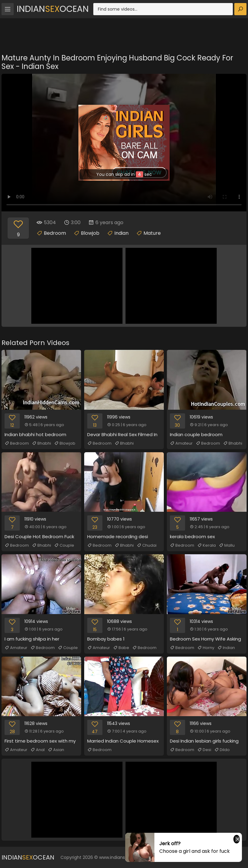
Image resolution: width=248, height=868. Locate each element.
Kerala (207, 545)
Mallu (227, 545)
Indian (121, 233)
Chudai (147, 545)
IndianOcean (53, 9)
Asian (56, 750)
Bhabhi (41, 443)
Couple (64, 545)
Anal (38, 750)
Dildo (222, 750)
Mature (152, 233)
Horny (206, 648)
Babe (121, 648)
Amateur (181, 443)
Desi (204, 750)
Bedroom (55, 233)
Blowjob (90, 233)
